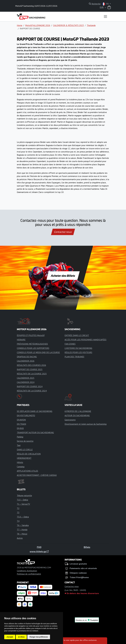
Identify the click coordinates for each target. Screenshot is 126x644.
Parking (20, 437)
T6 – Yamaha (23, 525)
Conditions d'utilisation (27, 571)
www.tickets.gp (39, 551)
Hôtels (20, 462)
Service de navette (25, 441)
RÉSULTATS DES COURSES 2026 (31, 365)
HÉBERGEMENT (24, 458)
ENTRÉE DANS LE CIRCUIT (77, 335)
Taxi (19, 445)
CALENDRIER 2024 (26, 382)
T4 (18, 521)
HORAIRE (21, 340)
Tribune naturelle (24, 495)
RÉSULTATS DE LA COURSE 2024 (32, 391)
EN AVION (21, 420)
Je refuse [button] (21, 637)
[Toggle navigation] (105, 17)
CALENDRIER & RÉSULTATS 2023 (68, 25)
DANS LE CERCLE (25, 450)
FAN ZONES (70, 344)
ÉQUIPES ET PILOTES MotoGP (31, 335)
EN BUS (20, 428)
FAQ (39, 547)
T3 (18, 512)
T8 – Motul (22, 534)
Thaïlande (91, 25)
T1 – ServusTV (23, 504)
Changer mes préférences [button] (39, 637)
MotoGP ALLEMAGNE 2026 (38, 25)
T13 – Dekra (22, 500)
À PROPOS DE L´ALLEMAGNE (78, 411)
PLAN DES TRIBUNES (74, 357)
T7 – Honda (22, 530)
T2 (18, 508)
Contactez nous (63, 232)
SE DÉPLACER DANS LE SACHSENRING (35, 411)
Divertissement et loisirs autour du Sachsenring (86, 424)
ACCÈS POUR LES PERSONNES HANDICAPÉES (85, 340)
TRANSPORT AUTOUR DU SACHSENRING (35, 432)
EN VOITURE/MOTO (26, 415)
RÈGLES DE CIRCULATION (29, 454)
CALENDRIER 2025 (26, 378)
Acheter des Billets (63, 276)
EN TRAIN (21, 424)
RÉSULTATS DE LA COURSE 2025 (32, 374)
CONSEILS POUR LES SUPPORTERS (33, 348)
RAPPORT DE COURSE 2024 (30, 386)
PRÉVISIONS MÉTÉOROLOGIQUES (32, 344)
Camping (21, 467)
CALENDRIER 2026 (26, 361)
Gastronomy (70, 420)
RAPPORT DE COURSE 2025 (30, 369)
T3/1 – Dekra (23, 517)
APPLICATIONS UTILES (27, 471)
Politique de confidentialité (29, 574)
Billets (87, 547)
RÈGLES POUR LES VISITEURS (78, 352)
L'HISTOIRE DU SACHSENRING (78, 348)
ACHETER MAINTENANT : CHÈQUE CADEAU (37, 475)
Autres (20, 538)
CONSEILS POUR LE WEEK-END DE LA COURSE (38, 352)
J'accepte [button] (10, 637)
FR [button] (106, 4)
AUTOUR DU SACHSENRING (77, 415)
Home (20, 25)
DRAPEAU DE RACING (27, 357)
